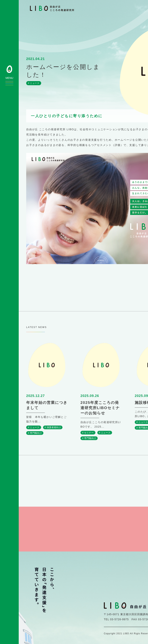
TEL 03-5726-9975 (116, 618)
